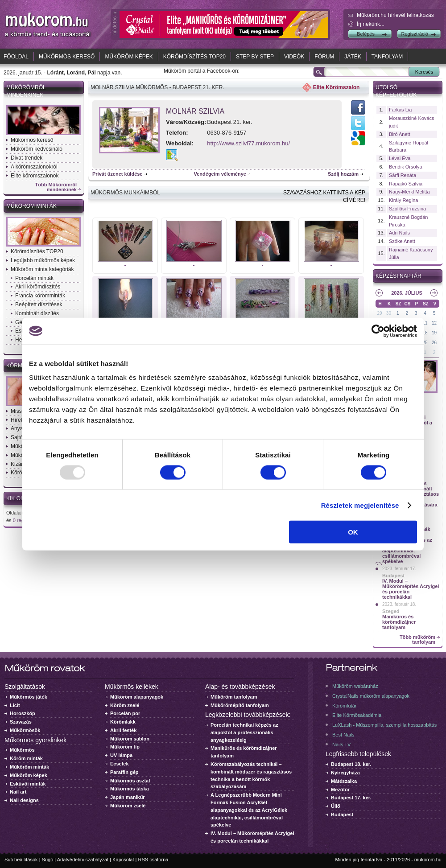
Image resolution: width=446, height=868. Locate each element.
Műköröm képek (129, 57)
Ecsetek (120, 764)
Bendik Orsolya (406, 167)
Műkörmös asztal (130, 781)
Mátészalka (344, 781)
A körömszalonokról (34, 167)
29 (379, 313)
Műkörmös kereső (67, 57)
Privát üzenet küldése (118, 174)
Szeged (391, 611)
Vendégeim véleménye (220, 174)
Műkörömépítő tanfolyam (240, 705)
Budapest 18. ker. (351, 764)
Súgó (48, 860)
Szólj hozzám (343, 174)
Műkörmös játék (29, 697)
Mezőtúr (340, 790)
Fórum (324, 57)
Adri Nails (399, 233)
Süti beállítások (21, 860)
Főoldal (16, 57)
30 (389, 313)
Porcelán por (125, 713)
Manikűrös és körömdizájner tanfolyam (399, 622)
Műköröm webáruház (355, 686)
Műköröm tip (125, 747)
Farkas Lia (400, 110)
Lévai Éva (400, 158)
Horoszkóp (23, 713)
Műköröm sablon (130, 739)
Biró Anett (400, 134)
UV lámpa (121, 755)
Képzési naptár (399, 276)
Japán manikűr (128, 797)
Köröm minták (26, 758)
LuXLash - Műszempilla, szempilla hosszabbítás (384, 725)
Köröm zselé (125, 705)
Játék (353, 57)
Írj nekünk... (371, 24)
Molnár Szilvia (195, 111)
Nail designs (24, 800)
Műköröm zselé (128, 806)
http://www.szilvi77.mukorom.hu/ (248, 143)
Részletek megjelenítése (360, 505)
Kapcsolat (123, 860)
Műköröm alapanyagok (137, 697)
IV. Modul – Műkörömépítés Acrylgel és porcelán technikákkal (411, 589)
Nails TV (341, 745)
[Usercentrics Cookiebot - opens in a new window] (378, 331)
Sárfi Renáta (403, 175)
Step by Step (255, 57)
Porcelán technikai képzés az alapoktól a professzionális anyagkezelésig (244, 732)
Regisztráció (415, 34)
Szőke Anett (402, 241)
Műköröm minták (31, 206)
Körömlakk (123, 722)
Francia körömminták (40, 296)
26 (434, 343)
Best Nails (343, 735)
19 (434, 333)
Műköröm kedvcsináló (37, 149)
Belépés (366, 34)
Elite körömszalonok (35, 176)
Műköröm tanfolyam (234, 697)
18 (425, 333)
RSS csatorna (153, 860)
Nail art (18, 792)
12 (434, 323)
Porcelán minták (34, 278)
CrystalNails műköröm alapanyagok (371, 696)
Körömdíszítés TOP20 (194, 57)
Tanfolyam (387, 57)
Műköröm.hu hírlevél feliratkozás (395, 15)
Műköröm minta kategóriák (42, 269)
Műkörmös (22, 750)
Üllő (336, 806)
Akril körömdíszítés (38, 287)
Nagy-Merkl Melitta (409, 192)
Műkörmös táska (130, 789)
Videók (294, 57)
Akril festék (123, 730)
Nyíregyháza (345, 773)
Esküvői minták (28, 784)
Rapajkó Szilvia (406, 184)
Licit (15, 705)
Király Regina (403, 200)
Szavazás (21, 722)
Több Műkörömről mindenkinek (56, 187)
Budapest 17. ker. (351, 798)
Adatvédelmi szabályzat (83, 860)
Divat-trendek (27, 158)
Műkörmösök (25, 730)
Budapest (393, 576)
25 (425, 343)
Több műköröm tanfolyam (417, 640)
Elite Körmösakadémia (357, 715)
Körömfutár (344, 706)
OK (353, 532)
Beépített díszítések (39, 304)
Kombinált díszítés (37, 313)
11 (425, 323)
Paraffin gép (124, 772)
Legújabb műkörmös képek (43, 260)
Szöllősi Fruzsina (407, 209)
